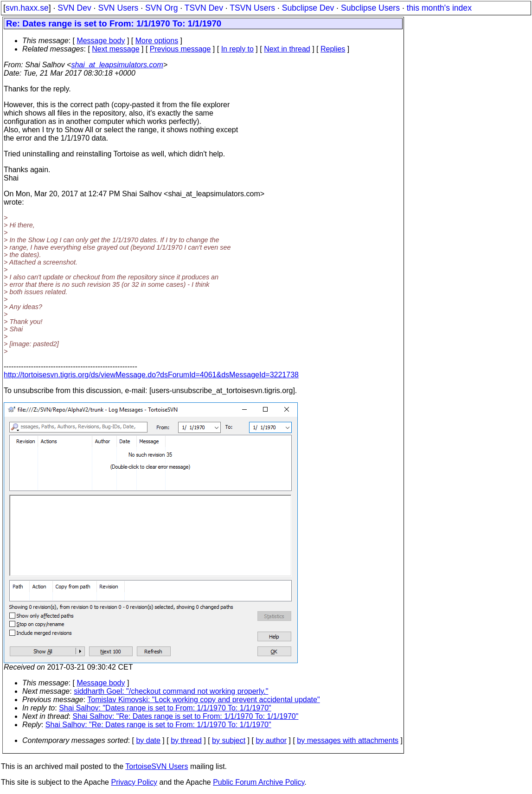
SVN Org (161, 8)
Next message (115, 49)
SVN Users (118, 8)
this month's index (439, 8)
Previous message (180, 49)
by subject (229, 740)
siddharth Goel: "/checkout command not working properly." (171, 691)
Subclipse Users (370, 8)
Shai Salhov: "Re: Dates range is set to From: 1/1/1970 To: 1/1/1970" (186, 716)
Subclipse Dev (308, 8)
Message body (101, 41)
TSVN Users (252, 8)
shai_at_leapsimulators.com (117, 65)
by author (271, 740)
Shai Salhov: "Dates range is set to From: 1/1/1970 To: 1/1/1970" (165, 708)
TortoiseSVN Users (157, 766)
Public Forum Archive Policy (259, 782)
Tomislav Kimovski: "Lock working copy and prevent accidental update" (203, 700)
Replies (333, 49)
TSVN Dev (204, 8)
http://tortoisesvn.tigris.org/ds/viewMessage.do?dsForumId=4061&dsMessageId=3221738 (151, 375)
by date (148, 740)
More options (157, 41)
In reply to (237, 49)
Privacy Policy (134, 782)
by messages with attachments (348, 740)
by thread (186, 740)
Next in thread (287, 49)
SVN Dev (74, 8)
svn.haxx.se (27, 8)
